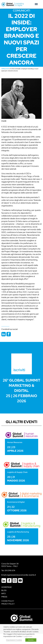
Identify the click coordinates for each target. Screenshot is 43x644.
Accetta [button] (31, 640)
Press (4, 597)
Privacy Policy (8, 604)
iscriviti (19, 370)
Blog (4, 590)
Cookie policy (8, 601)
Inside (4, 121)
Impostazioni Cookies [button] (14, 640)
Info (4, 594)
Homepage (7, 587)
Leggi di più (28, 636)
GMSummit (5, 69)
